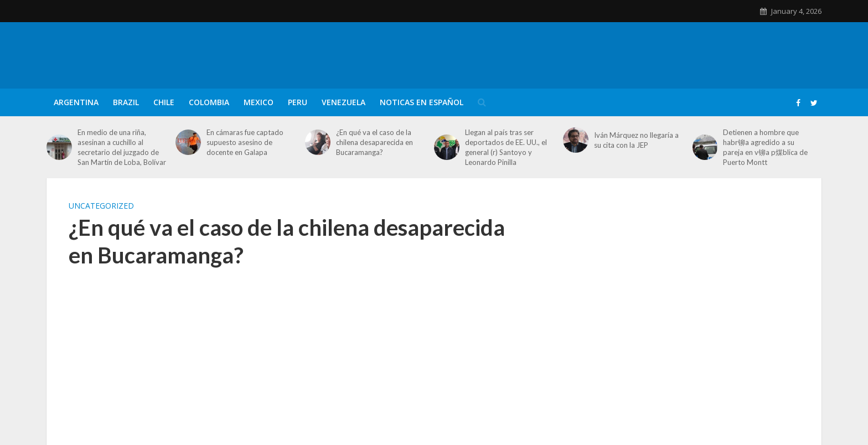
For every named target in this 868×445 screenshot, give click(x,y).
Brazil (126, 102)
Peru (298, 102)
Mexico (259, 102)
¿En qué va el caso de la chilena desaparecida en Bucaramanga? (374, 142)
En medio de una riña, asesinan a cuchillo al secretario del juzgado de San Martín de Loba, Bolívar (122, 147)
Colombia (209, 102)
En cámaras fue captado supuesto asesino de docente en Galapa (245, 142)
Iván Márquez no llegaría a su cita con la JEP (636, 140)
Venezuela (343, 102)
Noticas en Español (422, 102)
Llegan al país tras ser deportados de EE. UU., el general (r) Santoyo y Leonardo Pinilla (506, 147)
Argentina (76, 102)
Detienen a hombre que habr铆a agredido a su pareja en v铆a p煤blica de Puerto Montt (765, 147)
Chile (164, 102)
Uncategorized (101, 206)
